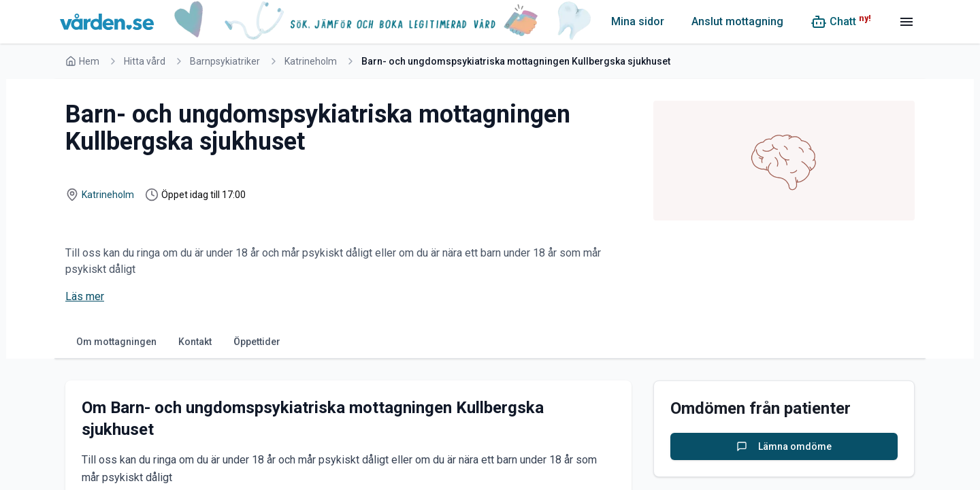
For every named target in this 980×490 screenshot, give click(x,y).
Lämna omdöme (784, 446)
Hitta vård (145, 61)
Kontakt (195, 342)
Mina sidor (638, 21)
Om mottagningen (116, 342)
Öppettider (257, 342)
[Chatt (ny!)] (841, 22)
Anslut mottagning (737, 21)
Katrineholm (311, 61)
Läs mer (85, 296)
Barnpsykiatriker (225, 61)
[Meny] (906, 22)
